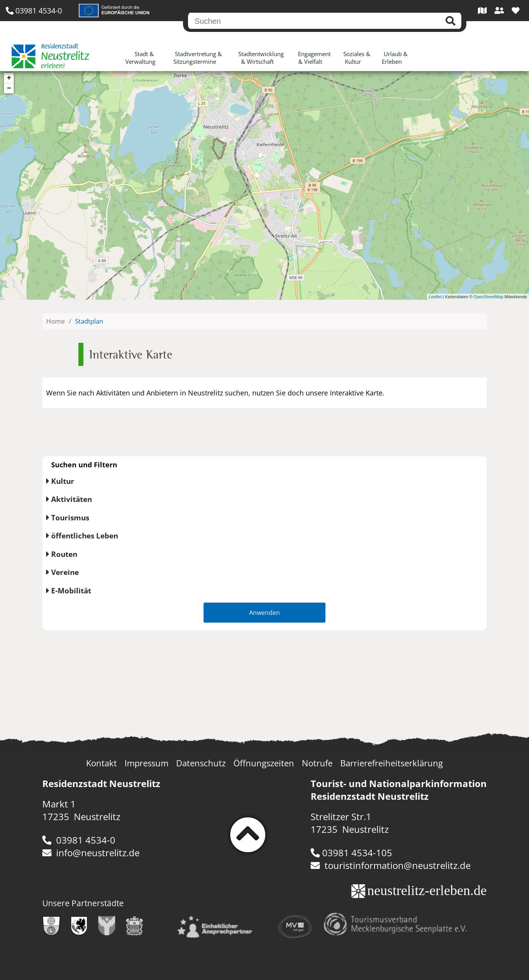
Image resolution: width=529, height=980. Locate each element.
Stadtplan (89, 321)
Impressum (146, 763)
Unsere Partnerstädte (83, 903)
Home (56, 321)
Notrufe (317, 763)
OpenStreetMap (489, 297)
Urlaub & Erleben (395, 58)
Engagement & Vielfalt (314, 58)
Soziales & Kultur (357, 58)
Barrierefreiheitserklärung (392, 763)
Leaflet (435, 297)
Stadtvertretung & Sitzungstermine (198, 58)
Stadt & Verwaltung (140, 58)
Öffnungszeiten (264, 763)
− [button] (9, 88)
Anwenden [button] (264, 613)
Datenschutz (201, 763)
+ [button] (9, 78)
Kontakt (101, 763)
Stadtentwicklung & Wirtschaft (261, 58)
